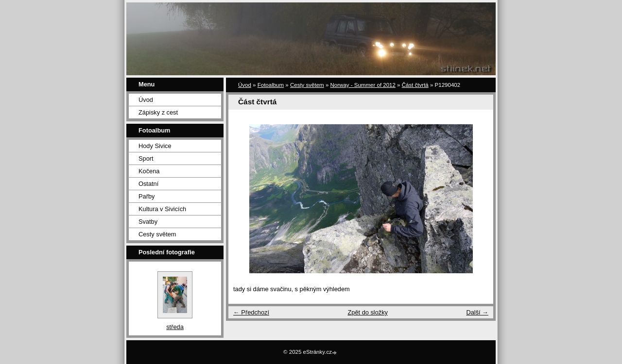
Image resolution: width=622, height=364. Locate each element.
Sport (146, 158)
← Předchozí (251, 312)
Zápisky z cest (158, 112)
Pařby (147, 196)
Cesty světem (157, 234)
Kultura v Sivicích (162, 209)
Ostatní (148, 184)
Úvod (146, 100)
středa (175, 327)
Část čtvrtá (415, 85)
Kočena (149, 171)
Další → (477, 312)
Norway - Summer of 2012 (363, 85)
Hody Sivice (155, 146)
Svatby (148, 222)
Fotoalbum (271, 85)
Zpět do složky (368, 312)
